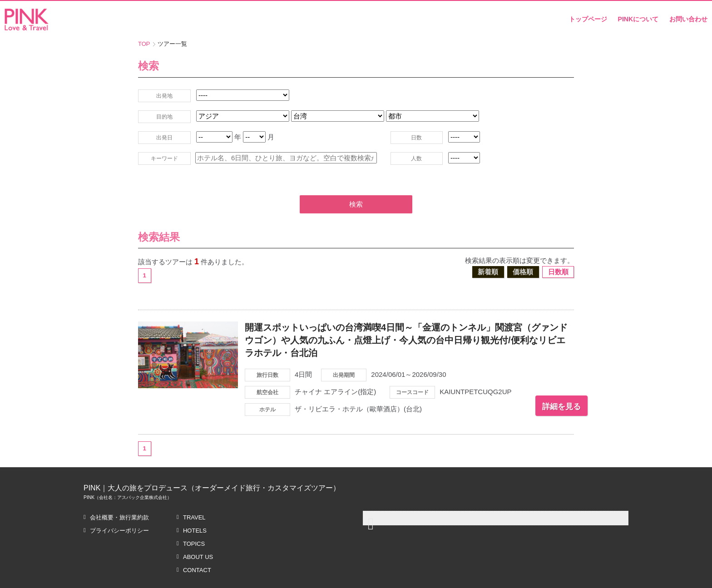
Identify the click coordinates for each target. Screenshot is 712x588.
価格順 (523, 250)
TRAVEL (194, 496)
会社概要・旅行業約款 (119, 496)
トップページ (588, 19)
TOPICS (194, 522)
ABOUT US (198, 535)
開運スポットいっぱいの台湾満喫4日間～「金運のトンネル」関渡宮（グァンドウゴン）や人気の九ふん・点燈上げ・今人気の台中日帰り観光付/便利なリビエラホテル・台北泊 (406, 318)
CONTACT (197, 548)
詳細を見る (545, 385)
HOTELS (195, 509)
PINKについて (638, 19)
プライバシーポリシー (119, 509)
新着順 (488, 250)
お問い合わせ (688, 19)
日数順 (558, 250)
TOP (144, 44)
